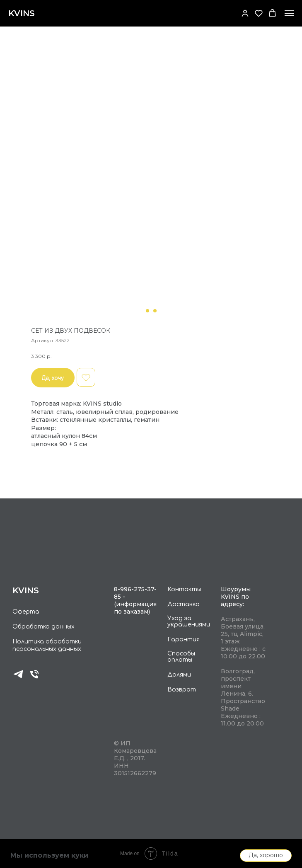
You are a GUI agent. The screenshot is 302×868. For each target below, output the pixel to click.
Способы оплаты (181, 657)
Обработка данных (43, 627)
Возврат (182, 690)
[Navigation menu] (289, 13)
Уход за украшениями (189, 621)
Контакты (184, 589)
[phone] (34, 678)
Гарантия (184, 640)
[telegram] (18, 678)
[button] (245, 13)
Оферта (26, 612)
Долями (179, 675)
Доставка (184, 604)
